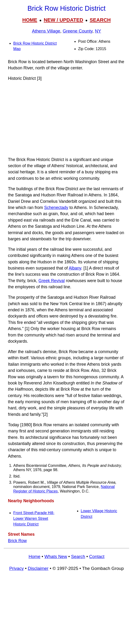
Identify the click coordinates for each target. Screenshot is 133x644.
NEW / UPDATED (63, 20)
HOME (30, 20)
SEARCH (100, 20)
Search (78, 556)
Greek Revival (52, 281)
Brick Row (17, 541)
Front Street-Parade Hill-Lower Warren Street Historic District (34, 519)
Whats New (56, 556)
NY (98, 31)
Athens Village (46, 31)
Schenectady (56, 208)
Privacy (16, 568)
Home (34, 556)
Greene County (77, 31)
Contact (97, 556)
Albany (75, 268)
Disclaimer (38, 568)
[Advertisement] (66, 119)
